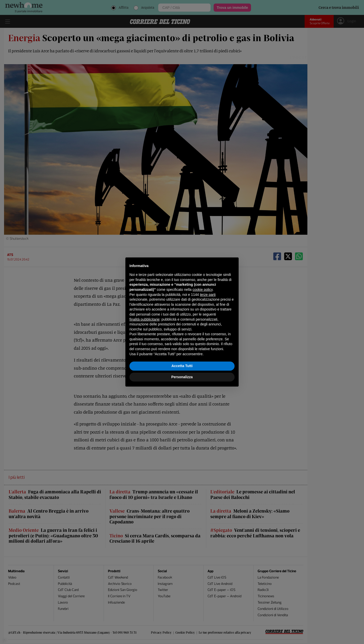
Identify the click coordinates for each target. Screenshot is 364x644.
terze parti (208, 295)
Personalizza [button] (182, 377)
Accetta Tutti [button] (182, 366)
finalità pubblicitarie (144, 319)
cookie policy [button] (203, 290)
